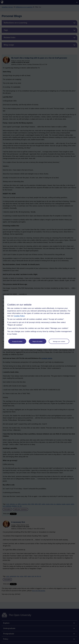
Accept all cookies (17, 342)
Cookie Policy (19, 316)
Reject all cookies (37, 342)
